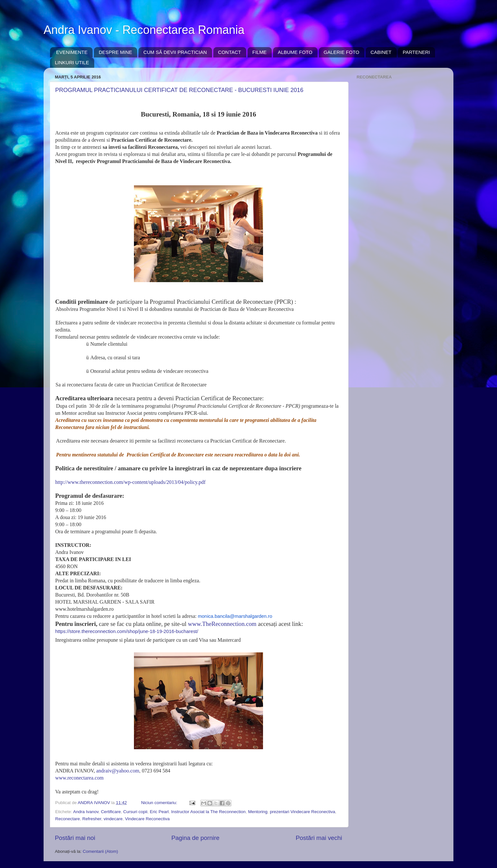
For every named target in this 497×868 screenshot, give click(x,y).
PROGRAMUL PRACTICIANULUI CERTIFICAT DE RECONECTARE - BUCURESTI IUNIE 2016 (179, 90)
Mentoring (258, 812)
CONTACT (230, 52)
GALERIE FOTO (342, 52)
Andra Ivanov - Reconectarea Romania (144, 30)
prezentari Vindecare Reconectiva (302, 812)
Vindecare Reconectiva (147, 819)
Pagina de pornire (195, 838)
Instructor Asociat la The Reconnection (208, 812)
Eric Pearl (159, 812)
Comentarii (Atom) (100, 851)
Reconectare (68, 819)
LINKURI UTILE (72, 62)
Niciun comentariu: (160, 803)
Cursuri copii (135, 812)
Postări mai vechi (319, 838)
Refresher (92, 819)
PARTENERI (416, 52)
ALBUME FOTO (295, 52)
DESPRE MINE (115, 52)
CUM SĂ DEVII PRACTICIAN (175, 52)
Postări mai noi (75, 838)
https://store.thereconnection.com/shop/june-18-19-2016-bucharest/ (127, 631)
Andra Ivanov (86, 812)
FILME (259, 52)
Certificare (111, 812)
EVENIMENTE (72, 52)
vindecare (113, 819)
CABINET (381, 52)
